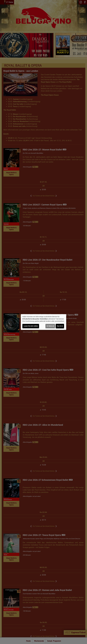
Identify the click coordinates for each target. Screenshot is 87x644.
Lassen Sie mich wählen (31, 326)
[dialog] (43, 322)
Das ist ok (60, 326)
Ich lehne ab (50, 326)
